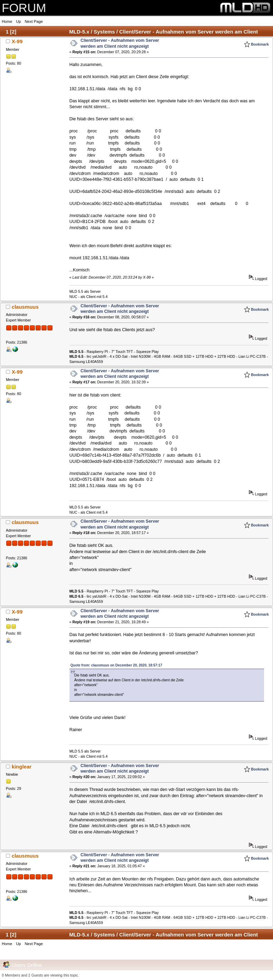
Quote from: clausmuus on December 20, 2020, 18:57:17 (116, 665)
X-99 (17, 41)
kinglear (22, 767)
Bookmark (260, 44)
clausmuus (25, 307)
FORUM (24, 8)
